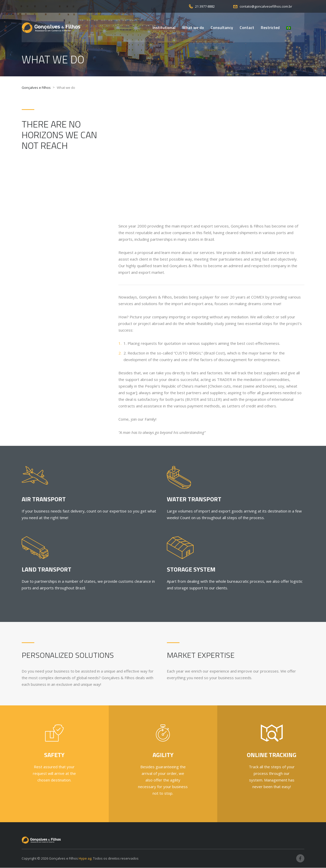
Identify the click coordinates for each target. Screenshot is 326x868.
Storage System (191, 570)
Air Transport (44, 499)
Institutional (164, 27)
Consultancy (222, 27)
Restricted (270, 27)
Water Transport (194, 499)
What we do (193, 27)
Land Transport (46, 570)
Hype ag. (85, 859)
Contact (247, 27)
